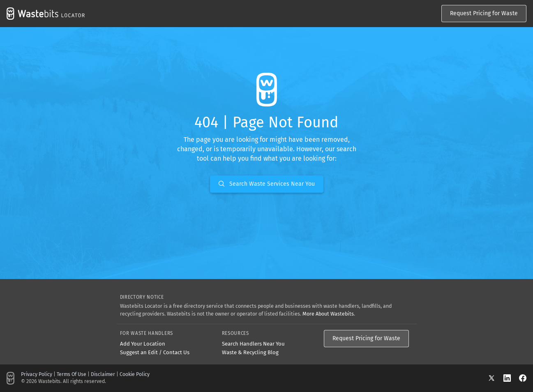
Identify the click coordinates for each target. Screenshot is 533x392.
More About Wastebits (328, 314)
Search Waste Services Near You (267, 184)
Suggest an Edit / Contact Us (155, 352)
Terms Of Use (72, 374)
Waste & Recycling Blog (250, 352)
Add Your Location (143, 344)
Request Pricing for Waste (484, 13)
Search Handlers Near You (253, 344)
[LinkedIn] (511, 378)
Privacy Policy (37, 374)
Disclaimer (103, 374)
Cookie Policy (135, 374)
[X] (496, 378)
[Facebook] (523, 378)
